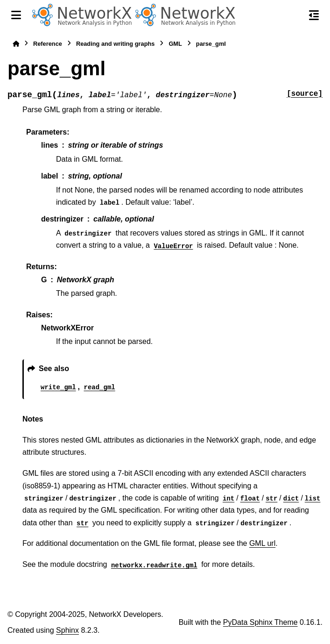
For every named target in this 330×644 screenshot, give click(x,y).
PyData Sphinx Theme (260, 622)
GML (175, 44)
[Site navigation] (16, 15)
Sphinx (67, 630)
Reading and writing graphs (116, 44)
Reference (48, 44)
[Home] (16, 44)
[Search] (294, 15)
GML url (262, 543)
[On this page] (314, 15)
